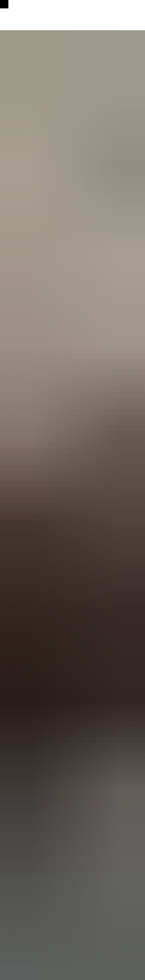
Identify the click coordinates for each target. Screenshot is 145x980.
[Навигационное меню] (4, 4)
